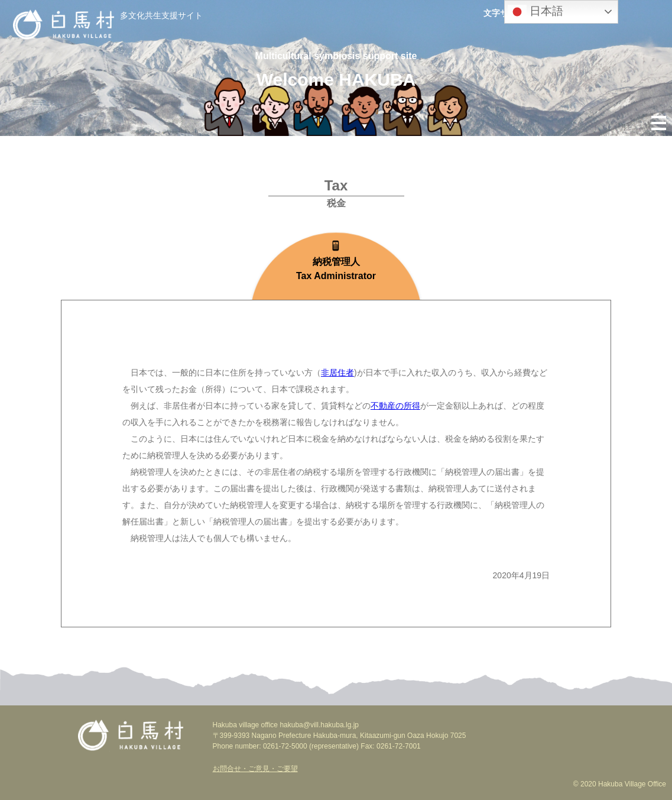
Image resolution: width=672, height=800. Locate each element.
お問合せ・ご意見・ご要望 (255, 769)
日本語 (535, 12)
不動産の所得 (395, 406)
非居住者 (337, 373)
